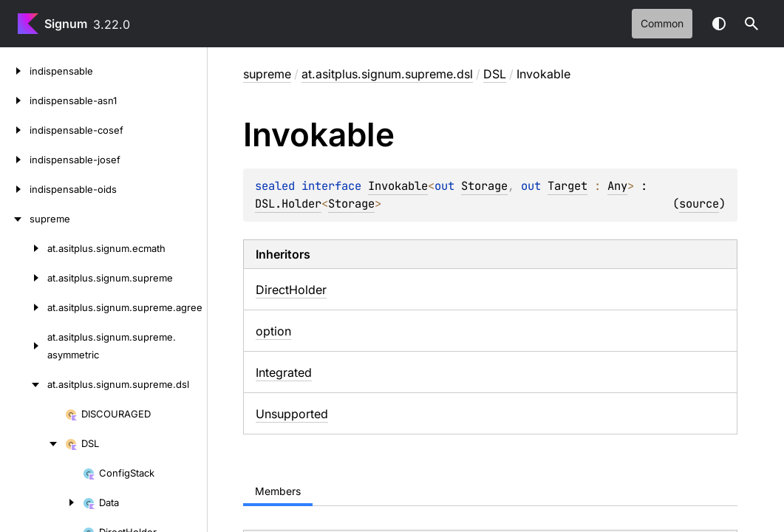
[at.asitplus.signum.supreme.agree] (24, 307)
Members (278, 491)
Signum (66, 24)
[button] (751, 24)
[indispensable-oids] (15, 189)
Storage (484, 186)
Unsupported (292, 414)
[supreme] (15, 219)
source (699, 204)
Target (567, 186)
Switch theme (719, 24)
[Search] (751, 24)
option (273, 331)
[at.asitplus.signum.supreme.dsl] (24, 384)
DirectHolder (291, 290)
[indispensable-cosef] (15, 130)
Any (617, 186)
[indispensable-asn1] (15, 100)
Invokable (398, 186)
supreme (267, 74)
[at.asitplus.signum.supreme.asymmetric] (24, 346)
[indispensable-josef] (15, 160)
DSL (495, 74)
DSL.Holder (288, 204)
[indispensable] (15, 71)
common (662, 23)
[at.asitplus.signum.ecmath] (24, 248)
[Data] (41, 502)
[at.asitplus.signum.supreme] (24, 278)
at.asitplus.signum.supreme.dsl (387, 74)
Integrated (284, 372)
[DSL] (33, 443)
